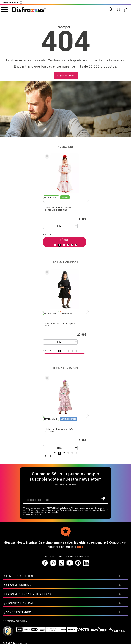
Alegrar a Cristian (66, 75)
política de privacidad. (33, 514)
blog (80, 547)
